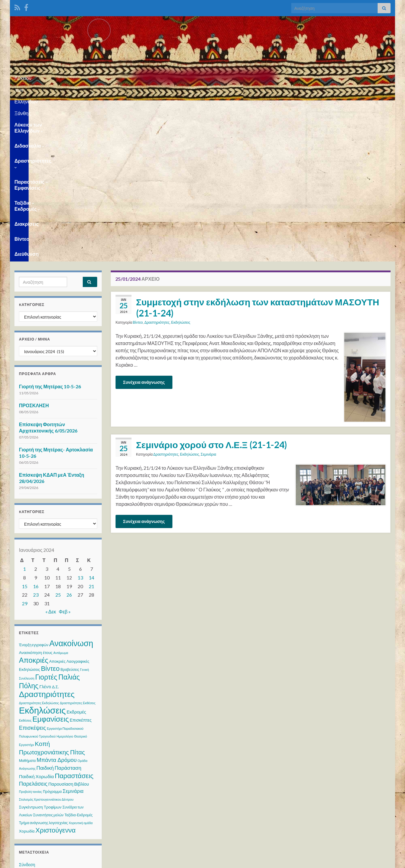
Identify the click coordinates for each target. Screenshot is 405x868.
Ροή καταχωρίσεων (37, 730)
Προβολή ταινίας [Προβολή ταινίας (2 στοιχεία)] (30, 645)
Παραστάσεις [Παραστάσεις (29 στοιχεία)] (74, 630)
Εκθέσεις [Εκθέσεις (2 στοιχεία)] (25, 574)
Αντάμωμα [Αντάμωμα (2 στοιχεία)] (61, 507)
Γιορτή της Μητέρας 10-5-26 (50, 240)
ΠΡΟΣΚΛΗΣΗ (34, 259)
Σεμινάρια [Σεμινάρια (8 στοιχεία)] (73, 645)
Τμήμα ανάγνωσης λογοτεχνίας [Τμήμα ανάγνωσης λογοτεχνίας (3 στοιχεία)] (43, 677)
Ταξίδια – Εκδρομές (266, 108)
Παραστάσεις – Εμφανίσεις (201, 108)
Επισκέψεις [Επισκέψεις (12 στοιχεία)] (32, 582)
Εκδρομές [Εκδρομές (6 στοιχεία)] (76, 566)
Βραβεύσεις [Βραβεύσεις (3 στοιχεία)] (70, 523)
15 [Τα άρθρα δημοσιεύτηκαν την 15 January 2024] (25, 440)
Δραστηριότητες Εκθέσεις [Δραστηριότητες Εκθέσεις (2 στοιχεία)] (78, 557)
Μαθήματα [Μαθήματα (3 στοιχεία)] (27, 614)
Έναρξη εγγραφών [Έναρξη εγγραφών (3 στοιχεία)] (34, 499)
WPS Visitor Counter (68, 821)
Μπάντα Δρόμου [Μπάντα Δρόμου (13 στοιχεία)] (57, 614)
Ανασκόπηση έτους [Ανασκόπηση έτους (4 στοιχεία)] (36, 506)
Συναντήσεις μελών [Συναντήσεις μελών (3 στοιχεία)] (48, 669)
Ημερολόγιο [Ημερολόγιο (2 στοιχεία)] (65, 590)
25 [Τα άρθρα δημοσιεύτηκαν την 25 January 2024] (58, 449)
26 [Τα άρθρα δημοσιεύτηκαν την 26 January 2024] (69, 449)
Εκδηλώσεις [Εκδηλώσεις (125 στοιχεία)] (42, 564)
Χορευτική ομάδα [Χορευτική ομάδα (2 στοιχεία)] (81, 677)
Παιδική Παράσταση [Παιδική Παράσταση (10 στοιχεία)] (59, 622)
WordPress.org (33, 753)
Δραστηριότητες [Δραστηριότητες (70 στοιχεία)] (47, 548)
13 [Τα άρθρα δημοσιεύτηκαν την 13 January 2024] (80, 431)
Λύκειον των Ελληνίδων (43, 108)
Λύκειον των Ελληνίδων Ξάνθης (203, 76)
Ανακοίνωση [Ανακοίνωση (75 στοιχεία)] (71, 497)
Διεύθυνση (368, 108)
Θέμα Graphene (61, 861)
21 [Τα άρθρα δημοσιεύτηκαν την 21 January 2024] (91, 440)
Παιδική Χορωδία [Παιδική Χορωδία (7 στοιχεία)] (36, 630)
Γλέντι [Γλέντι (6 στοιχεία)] (45, 540)
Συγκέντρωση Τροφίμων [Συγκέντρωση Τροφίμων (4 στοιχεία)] (40, 661)
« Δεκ (51, 465)
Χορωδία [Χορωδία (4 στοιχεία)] (27, 685)
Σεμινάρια (209, 308)
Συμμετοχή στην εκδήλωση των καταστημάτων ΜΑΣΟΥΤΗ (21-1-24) (258, 161)
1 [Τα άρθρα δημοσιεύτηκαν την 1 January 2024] (25, 423)
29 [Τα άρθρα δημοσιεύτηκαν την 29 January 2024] (25, 457)
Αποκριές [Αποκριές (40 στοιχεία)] (34, 514)
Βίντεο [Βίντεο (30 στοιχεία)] (50, 522)
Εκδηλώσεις (181, 176)
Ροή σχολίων (31, 741)
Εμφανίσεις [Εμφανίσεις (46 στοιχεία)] (51, 573)
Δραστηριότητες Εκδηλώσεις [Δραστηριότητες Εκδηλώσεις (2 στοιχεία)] (39, 557)
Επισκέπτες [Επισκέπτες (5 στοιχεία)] (81, 574)
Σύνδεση (27, 718)
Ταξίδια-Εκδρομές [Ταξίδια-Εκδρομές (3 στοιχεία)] (79, 669)
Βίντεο (339, 108)
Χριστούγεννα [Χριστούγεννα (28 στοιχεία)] (56, 684)
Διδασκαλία (96, 108)
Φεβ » (65, 465)
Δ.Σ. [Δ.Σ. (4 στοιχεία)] (56, 541)
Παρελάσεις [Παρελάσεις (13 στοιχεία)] (33, 637)
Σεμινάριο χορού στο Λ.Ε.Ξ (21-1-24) (212, 298)
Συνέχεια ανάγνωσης (144, 236)
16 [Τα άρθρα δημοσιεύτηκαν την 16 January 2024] (36, 440)
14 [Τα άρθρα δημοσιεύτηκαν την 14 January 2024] (91, 431)
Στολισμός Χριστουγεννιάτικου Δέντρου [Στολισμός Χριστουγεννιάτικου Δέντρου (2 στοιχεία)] (46, 653)
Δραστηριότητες (140, 108)
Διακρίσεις (310, 108)
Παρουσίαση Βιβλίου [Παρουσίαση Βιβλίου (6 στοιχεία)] (69, 638)
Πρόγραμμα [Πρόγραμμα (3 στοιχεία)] (52, 645)
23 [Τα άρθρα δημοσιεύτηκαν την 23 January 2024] (36, 449)
